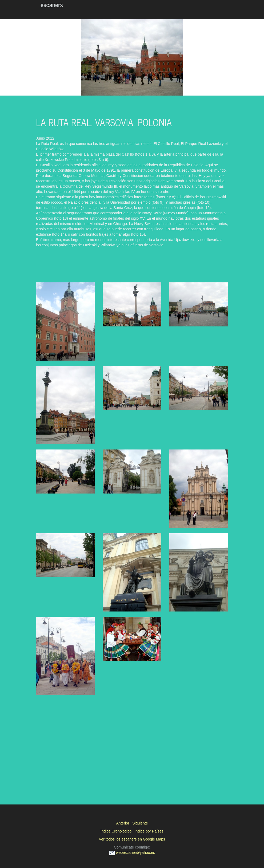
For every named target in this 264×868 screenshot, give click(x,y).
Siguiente (140, 823)
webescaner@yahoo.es (132, 853)
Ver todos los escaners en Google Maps (132, 839)
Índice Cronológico (116, 831)
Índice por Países (149, 831)
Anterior (123, 823)
